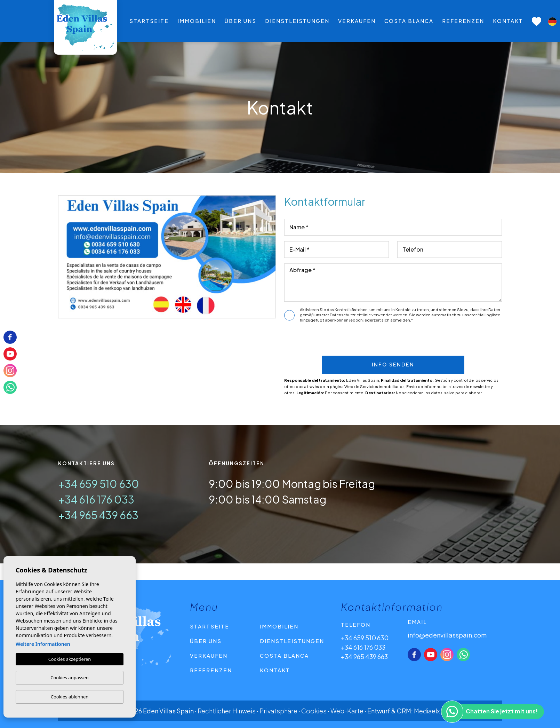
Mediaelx (427, 711)
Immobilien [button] (197, 21)
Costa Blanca (409, 21)
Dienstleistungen (297, 21)
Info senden (393, 365)
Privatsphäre (278, 711)
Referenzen (463, 21)
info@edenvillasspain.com (447, 635)
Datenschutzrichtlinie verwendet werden (369, 315)
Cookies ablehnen (70, 697)
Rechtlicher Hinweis (227, 711)
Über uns (241, 21)
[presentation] (390, 341)
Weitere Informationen (43, 644)
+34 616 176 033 (96, 499)
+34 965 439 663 (98, 515)
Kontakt (508, 21)
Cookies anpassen (70, 678)
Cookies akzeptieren (70, 659)
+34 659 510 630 (99, 484)
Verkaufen (357, 21)
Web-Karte (347, 711)
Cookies (314, 711)
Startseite (149, 21)
